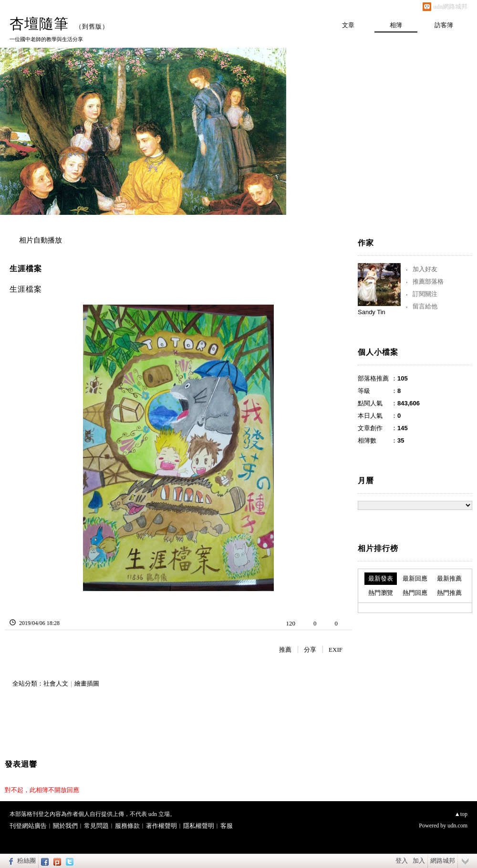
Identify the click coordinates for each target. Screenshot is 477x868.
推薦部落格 (428, 281)
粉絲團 (26, 861)
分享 (310, 650)
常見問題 (96, 826)
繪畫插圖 (87, 683)
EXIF (336, 650)
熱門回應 (415, 593)
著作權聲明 (161, 826)
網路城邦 (443, 861)
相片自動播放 (41, 240)
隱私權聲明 (199, 826)
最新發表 (381, 578)
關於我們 (65, 826)
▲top (461, 814)
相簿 (396, 25)
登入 (402, 861)
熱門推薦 (449, 593)
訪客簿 (444, 25)
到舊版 (92, 26)
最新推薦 (449, 578)
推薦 (285, 650)
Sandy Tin (372, 312)
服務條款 (127, 826)
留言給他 (425, 306)
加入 (419, 861)
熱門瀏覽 (381, 593)
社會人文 (56, 683)
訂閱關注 (425, 294)
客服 (227, 826)
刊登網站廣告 (28, 826)
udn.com (457, 826)
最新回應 (415, 578)
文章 (348, 25)
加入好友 (425, 269)
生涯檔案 (26, 269)
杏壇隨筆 (39, 24)
